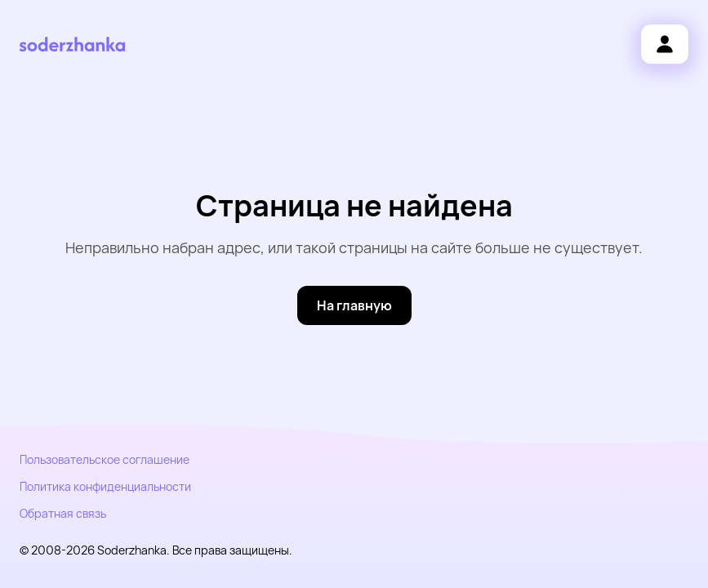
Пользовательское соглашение (105, 459)
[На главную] (354, 305)
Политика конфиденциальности (105, 486)
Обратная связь (63, 513)
